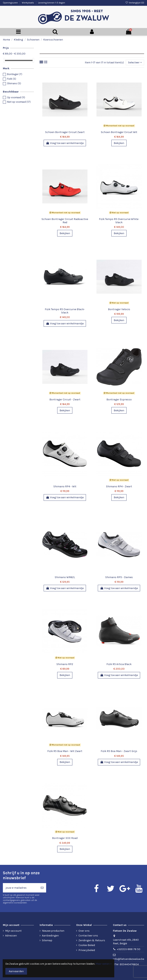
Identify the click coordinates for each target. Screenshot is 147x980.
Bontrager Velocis (119, 309)
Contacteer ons (88, 936)
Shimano (14, 83)
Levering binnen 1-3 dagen (52, 3)
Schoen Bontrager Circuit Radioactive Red (65, 221)
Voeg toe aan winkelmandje (65, 143)
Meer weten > (104, 964)
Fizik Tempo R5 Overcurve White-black (119, 221)
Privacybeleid (87, 950)
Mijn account (13, 931)
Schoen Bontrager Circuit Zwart (65, 132)
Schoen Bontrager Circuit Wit (119, 132)
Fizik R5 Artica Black (119, 664)
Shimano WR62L (65, 577)
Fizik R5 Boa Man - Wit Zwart (65, 751)
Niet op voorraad (19, 102)
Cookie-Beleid (87, 945)
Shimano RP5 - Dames (119, 577)
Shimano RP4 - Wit (65, 486)
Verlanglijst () (135, 3)
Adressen (11, 936)
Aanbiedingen (50, 936)
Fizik (12, 79)
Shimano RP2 (65, 664)
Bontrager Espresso (119, 400)
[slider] (4, 60)
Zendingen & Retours (92, 940)
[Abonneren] (42, 888)
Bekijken (119, 143)
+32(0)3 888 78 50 (129, 949)
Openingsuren (11, 3)
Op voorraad (16, 97)
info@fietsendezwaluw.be (129, 959)
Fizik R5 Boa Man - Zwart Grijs (119, 751)
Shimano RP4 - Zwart (119, 486)
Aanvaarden (16, 971)
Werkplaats (28, 3)
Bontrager (15, 74)
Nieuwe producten (53, 931)
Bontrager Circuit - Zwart (65, 400)
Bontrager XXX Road (65, 838)
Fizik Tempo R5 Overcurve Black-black (65, 311)
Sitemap (47, 940)
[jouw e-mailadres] (20, 888)
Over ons (84, 931)
